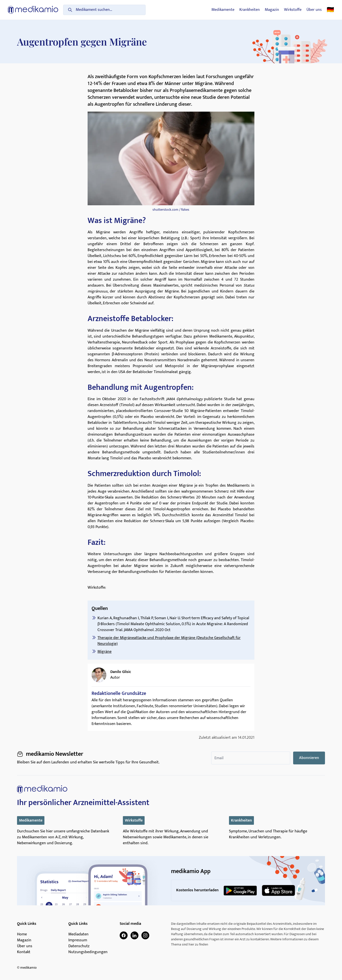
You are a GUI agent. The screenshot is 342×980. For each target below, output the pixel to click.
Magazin (272, 10)
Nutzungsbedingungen (88, 952)
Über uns (314, 10)
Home (22, 934)
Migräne (104, 652)
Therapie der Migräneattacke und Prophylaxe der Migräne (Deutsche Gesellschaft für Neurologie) (169, 641)
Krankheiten (250, 10)
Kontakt (24, 952)
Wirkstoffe (293, 10)
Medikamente (223, 10)
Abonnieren (309, 758)
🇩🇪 (330, 10)
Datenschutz (79, 946)
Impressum (78, 940)
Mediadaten (78, 934)
